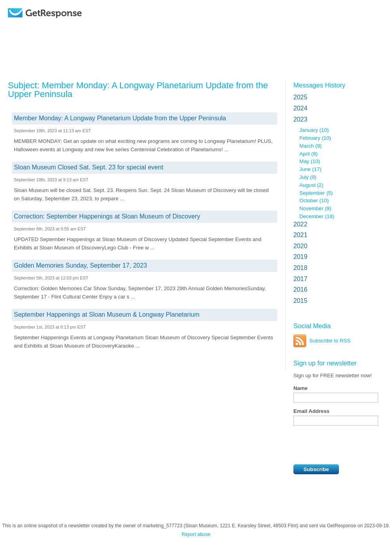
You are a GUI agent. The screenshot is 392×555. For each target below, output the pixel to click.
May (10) (310, 161)
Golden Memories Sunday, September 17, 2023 (80, 265)
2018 (300, 268)
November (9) (315, 208)
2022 (300, 224)
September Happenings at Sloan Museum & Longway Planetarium (107, 315)
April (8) (308, 154)
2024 (300, 108)
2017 (300, 279)
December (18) (317, 216)
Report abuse (196, 534)
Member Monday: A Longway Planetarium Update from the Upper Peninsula (120, 118)
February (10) (315, 138)
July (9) (308, 177)
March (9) (310, 146)
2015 (300, 301)
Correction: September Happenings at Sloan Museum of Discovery (107, 216)
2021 (300, 235)
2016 (300, 290)
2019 (300, 257)
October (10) (314, 201)
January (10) (314, 130)
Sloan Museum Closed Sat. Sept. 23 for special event (88, 167)
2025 (300, 97)
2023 (300, 119)
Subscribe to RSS (330, 341)
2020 (300, 246)
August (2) (311, 185)
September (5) (316, 193)
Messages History (319, 85)
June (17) (310, 169)
